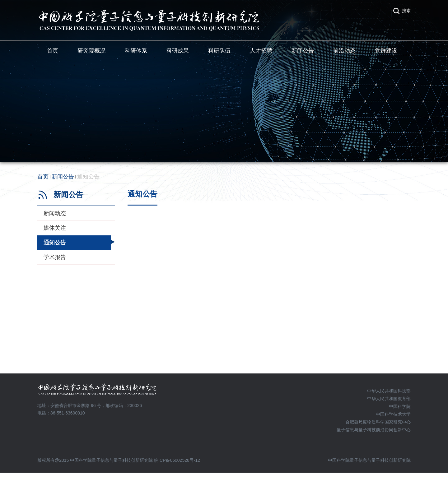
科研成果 (178, 51)
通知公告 (88, 177)
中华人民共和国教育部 (389, 399)
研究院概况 (91, 51)
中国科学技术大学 (393, 414)
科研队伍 (219, 51)
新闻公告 (303, 51)
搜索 (406, 11)
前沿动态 (344, 51)
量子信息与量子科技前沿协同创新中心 (374, 430)
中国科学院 (400, 406)
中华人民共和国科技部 (389, 391)
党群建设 (386, 51)
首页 (53, 51)
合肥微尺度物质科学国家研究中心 (378, 422)
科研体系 (136, 51)
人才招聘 (261, 51)
